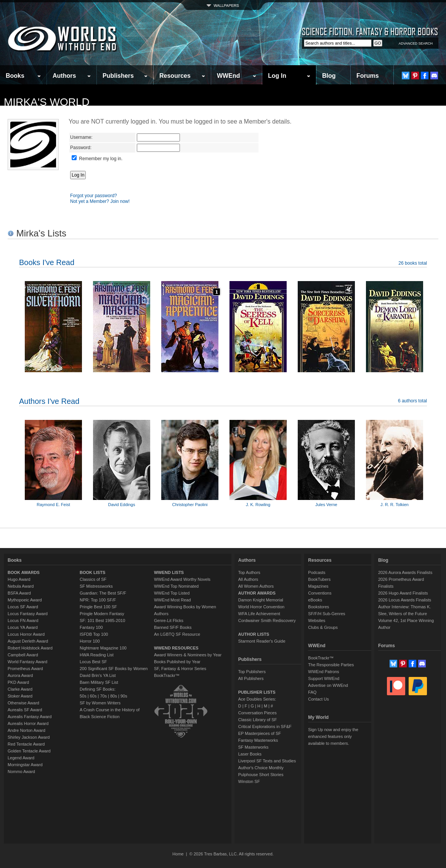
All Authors (248, 579)
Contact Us (318, 699)
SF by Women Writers (100, 703)
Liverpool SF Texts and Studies (267, 761)
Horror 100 (90, 641)
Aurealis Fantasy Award (30, 717)
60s (93, 696)
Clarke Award (20, 689)
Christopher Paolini (190, 505)
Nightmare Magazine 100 (103, 648)
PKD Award (18, 682)
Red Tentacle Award (26, 744)
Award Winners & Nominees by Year (188, 655)
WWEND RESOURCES (176, 648)
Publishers (118, 76)
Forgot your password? (94, 196)
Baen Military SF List (99, 682)
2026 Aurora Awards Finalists (405, 572)
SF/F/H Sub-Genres (326, 614)
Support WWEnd (324, 678)
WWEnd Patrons (323, 672)
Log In (277, 76)
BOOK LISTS (92, 572)
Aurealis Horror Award (28, 723)
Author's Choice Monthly (261, 768)
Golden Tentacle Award (29, 751)
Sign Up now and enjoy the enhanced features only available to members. (333, 736)
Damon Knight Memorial (261, 600)
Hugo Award (19, 579)
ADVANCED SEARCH (416, 43)
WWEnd (228, 76)
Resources (175, 76)
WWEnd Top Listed (172, 593)
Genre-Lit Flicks (169, 620)
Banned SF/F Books (173, 627)
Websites (317, 620)
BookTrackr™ (167, 675)
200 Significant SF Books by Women (114, 669)
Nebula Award (21, 586)
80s (114, 696)
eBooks (315, 600)
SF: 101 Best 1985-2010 (102, 620)
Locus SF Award (23, 607)
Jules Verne (326, 505)
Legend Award (21, 758)
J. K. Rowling (258, 505)
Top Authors (249, 572)
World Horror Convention (261, 607)
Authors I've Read (49, 401)
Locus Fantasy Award (28, 614)
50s (83, 696)
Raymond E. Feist (53, 505)
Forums (368, 76)
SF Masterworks (253, 747)
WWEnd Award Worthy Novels (182, 579)
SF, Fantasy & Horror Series (180, 669)
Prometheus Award (25, 669)
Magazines (318, 586)
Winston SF (249, 781)
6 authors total (412, 401)
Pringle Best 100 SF (98, 607)
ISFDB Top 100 (94, 634)
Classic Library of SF (257, 720)
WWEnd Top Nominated (176, 586)
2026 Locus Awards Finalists (405, 600)
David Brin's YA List (98, 675)
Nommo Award (21, 772)
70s (103, 696)
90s (124, 696)
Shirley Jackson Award (29, 737)
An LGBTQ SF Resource (177, 634)
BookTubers (319, 579)
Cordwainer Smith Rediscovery (267, 620)
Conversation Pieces (257, 713)
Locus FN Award (23, 620)
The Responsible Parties (331, 665)
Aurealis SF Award (25, 710)
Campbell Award (23, 655)
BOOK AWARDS (24, 572)
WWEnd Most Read (172, 600)
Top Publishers (252, 672)
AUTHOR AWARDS (257, 593)
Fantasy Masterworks (258, 740)
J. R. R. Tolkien (395, 505)
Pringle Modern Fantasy (102, 614)
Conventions (320, 593)
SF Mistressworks (96, 586)
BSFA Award (19, 593)
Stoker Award (20, 696)
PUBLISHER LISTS (257, 692)
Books (15, 76)
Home (178, 854)
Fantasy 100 (91, 627)
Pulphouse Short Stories (261, 775)
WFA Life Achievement (259, 614)
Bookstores (318, 607)
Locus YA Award (23, 627)
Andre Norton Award (26, 730)
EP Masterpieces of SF (260, 733)
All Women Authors (256, 586)
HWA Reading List (97, 655)
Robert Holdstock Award (30, 648)
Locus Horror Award (26, 634)
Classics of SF (93, 579)
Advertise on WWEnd (328, 685)
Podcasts (317, 572)
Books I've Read (47, 262)
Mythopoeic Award (25, 600)
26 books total (413, 263)
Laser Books (250, 754)
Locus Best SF (93, 662)
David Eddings (122, 505)
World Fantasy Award (27, 662)
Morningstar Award (25, 765)
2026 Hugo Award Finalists (403, 593)
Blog (329, 76)
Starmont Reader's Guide (262, 641)
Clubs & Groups (323, 627)
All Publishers (251, 678)
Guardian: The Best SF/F (103, 593)
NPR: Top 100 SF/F (98, 600)
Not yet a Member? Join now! (100, 201)
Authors (64, 76)
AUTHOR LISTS (254, 634)
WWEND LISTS (169, 572)
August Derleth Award (28, 641)
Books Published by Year (177, 662)
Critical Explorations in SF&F (265, 727)
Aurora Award (20, 675)
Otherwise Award (23, 703)
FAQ (312, 692)
